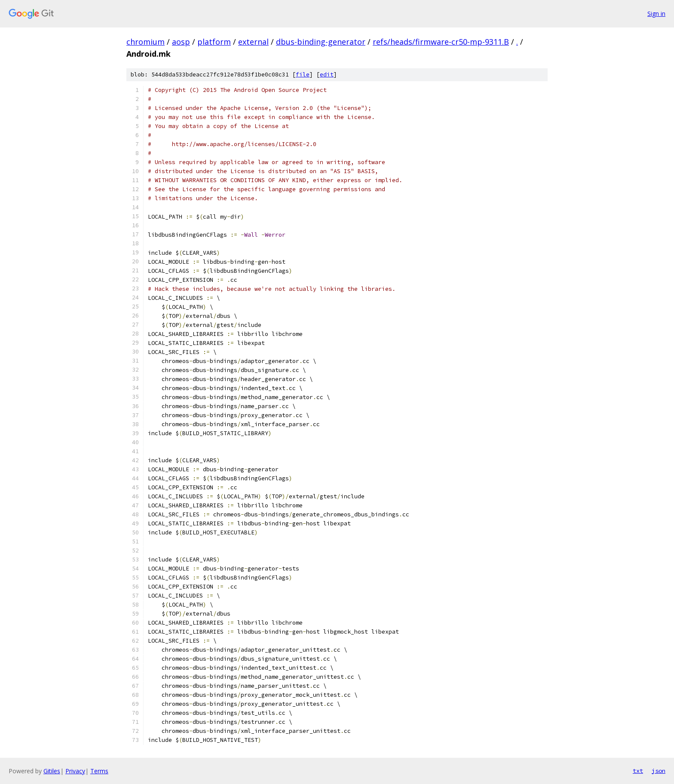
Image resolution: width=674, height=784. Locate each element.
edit (327, 75)
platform (214, 42)
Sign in (656, 14)
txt (638, 771)
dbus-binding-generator (321, 42)
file (303, 75)
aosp (181, 42)
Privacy (75, 771)
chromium (146, 42)
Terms (99, 771)
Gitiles (52, 771)
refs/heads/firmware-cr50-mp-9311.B (441, 42)
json (659, 771)
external (253, 42)
